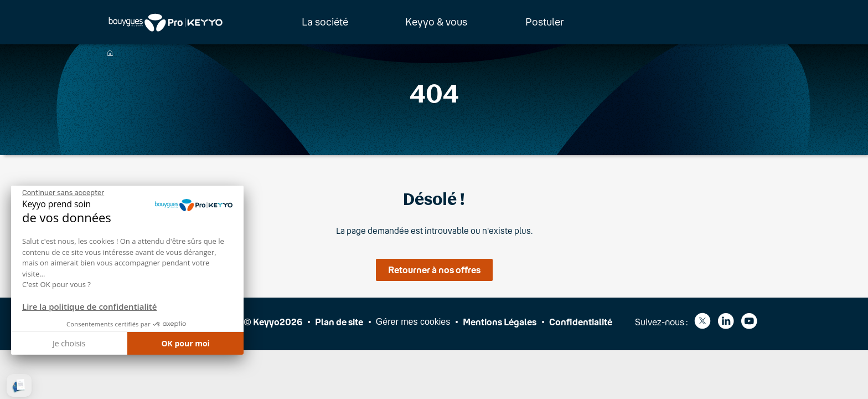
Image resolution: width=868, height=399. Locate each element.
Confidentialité (581, 322)
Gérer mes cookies (413, 322)
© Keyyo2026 (273, 322)
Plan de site (339, 322)
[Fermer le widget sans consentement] (63, 193)
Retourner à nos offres (434, 270)
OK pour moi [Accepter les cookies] (185, 343)
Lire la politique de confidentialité (89, 306)
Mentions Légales (500, 322)
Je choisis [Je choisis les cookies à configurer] (69, 343)
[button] (19, 385)
